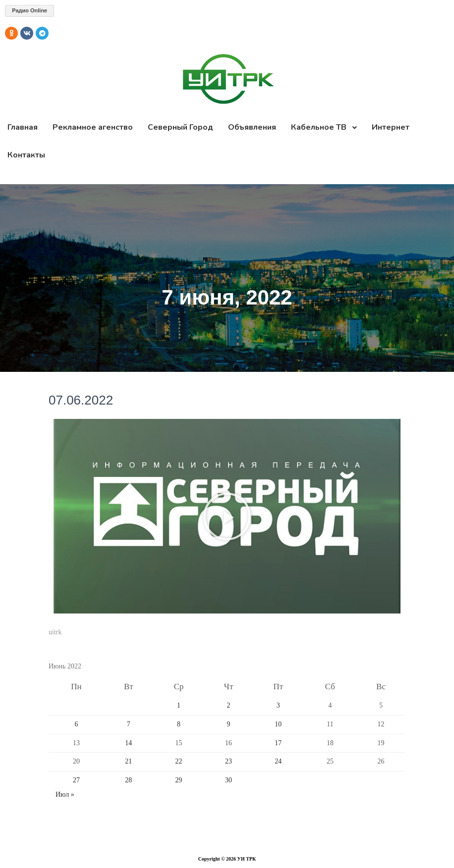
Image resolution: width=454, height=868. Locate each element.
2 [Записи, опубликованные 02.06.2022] (229, 705)
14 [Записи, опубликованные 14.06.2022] (128, 743)
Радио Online (29, 10)
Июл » (65, 794)
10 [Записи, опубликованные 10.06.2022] (278, 724)
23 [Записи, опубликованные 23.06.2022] (228, 761)
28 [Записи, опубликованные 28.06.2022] (128, 780)
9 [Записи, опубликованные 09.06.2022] (229, 724)
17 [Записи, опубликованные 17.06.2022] (278, 743)
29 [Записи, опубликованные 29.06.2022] (179, 780)
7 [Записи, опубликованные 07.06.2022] (129, 724)
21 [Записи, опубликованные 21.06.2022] (128, 761)
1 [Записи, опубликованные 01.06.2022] (179, 705)
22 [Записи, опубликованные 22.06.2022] (179, 761)
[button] (227, 516)
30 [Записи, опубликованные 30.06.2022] (228, 780)
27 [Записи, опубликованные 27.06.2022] (76, 780)
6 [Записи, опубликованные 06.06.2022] (77, 724)
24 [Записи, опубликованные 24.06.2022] (278, 761)
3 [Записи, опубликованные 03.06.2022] (278, 705)
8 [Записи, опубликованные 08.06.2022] (179, 724)
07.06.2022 (81, 400)
